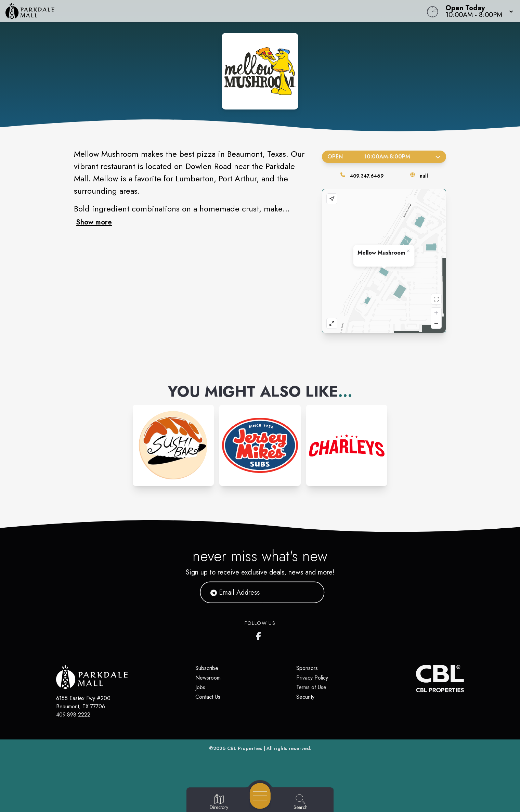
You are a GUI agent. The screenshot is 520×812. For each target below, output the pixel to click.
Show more (94, 222)
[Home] (196, 11)
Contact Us (208, 697)
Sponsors (307, 668)
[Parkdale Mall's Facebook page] (260, 635)
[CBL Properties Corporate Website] (416, 679)
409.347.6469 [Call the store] (367, 176)
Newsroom (208, 678)
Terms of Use (311, 687)
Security (305, 697)
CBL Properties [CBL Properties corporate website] (245, 748)
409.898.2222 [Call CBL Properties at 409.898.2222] (73, 715)
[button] (477, 11)
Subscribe (207, 668)
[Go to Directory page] (219, 802)
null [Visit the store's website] (424, 176)
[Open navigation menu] (260, 796)
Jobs (200, 687)
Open (384, 157)
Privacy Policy (312, 678)
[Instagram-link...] (173, 445)
